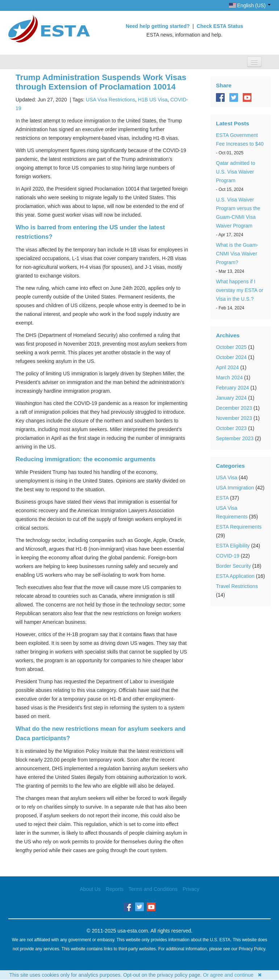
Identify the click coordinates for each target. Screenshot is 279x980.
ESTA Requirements (239, 527)
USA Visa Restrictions (111, 100)
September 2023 (235, 438)
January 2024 (231, 398)
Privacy (191, 889)
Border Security (233, 566)
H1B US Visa (153, 100)
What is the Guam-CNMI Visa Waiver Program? (237, 254)
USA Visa (227, 478)
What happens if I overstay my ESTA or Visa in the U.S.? (240, 290)
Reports (115, 889)
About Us (90, 889)
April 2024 (227, 367)
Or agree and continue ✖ (232, 975)
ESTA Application (235, 576)
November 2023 (234, 418)
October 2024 (231, 357)
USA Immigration (235, 488)
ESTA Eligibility (233, 546)
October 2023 (231, 428)
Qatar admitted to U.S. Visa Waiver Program (236, 172)
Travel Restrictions (237, 586)
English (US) (250, 5)
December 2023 (234, 408)
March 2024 (229, 378)
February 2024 (232, 388)
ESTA (222, 498)
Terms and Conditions (153, 889)
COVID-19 (228, 556)
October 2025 (231, 347)
